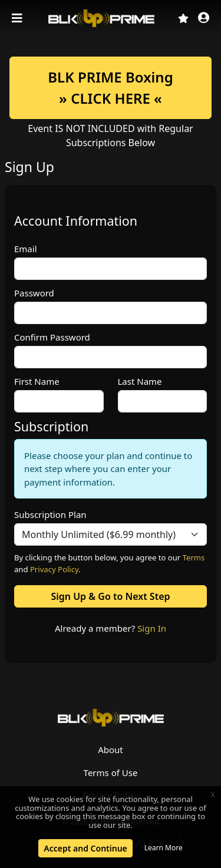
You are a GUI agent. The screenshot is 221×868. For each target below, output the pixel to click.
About (111, 750)
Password (34, 293)
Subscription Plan (50, 514)
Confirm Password (52, 337)
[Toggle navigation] (18, 18)
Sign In (152, 628)
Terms (194, 557)
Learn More (164, 848)
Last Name (140, 381)
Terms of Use (111, 773)
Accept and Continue (85, 848)
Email (26, 249)
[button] (204, 19)
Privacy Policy (54, 569)
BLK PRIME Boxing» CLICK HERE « (110, 88)
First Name (37, 381)
